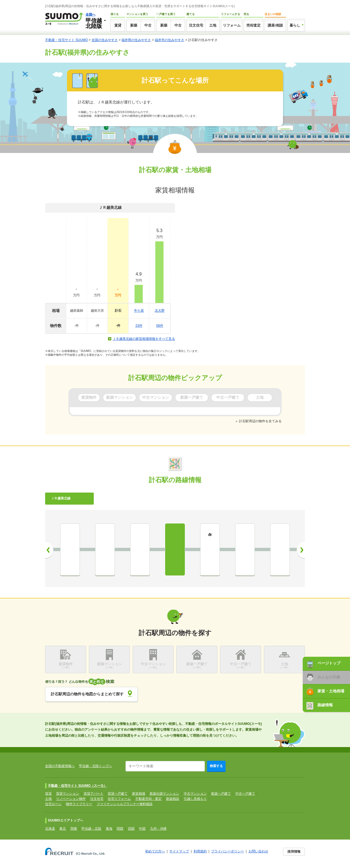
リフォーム (232, 25)
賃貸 (118, 25)
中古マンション (195, 794)
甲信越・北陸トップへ (95, 766)
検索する (216, 766)
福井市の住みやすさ (170, 40)
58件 (160, 326)
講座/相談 (275, 25)
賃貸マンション (68, 794)
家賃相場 (139, 794)
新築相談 (173, 799)
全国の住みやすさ (105, 40)
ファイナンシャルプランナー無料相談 (125, 804)
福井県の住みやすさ (136, 40)
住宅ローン (53, 804)
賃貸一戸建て (118, 794)
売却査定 (253, 25)
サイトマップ (179, 851)
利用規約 (200, 851)
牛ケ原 (139, 311)
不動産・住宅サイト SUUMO (66, 40)
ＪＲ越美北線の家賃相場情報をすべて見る (144, 339)
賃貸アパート (94, 794)
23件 (139, 326)
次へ (301, 550)
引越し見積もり (195, 799)
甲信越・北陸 (91, 829)
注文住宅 (196, 25)
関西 (120, 829)
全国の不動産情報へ (60, 766)
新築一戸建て (221, 794)
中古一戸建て (245, 794)
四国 (131, 829)
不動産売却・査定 (148, 799)
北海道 (50, 829)
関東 (74, 829)
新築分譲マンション (164, 794)
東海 (109, 829)
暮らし (295, 25)
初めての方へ (155, 851)
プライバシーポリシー (227, 851)
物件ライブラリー (79, 804)
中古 (148, 25)
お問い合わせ (258, 851)
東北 (63, 829)
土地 (213, 25)
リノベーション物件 (71, 799)
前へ (49, 550)
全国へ (91, 15)
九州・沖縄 (158, 829)
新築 (134, 25)
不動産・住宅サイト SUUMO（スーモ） (77, 786)
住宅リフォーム (119, 799)
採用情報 (294, 852)
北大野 (160, 311)
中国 (142, 829)
